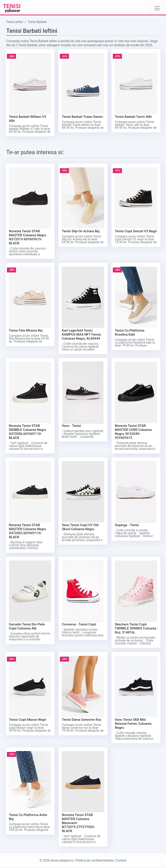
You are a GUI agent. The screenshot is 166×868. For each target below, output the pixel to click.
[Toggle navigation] (157, 8)
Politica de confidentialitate (94, 860)
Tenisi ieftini (15, 22)
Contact (121, 860)
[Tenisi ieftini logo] (12, 8)
